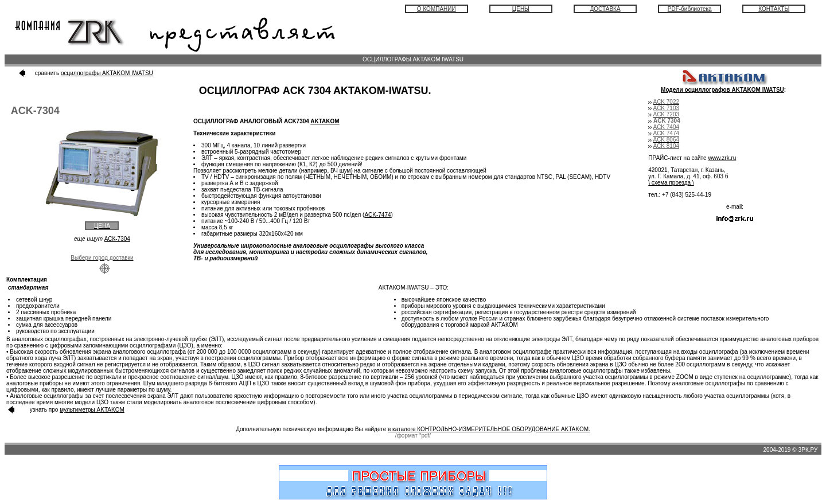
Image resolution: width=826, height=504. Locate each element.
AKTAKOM (325, 121)
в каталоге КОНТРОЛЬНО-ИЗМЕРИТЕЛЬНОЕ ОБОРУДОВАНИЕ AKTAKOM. (489, 429)
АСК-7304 (117, 239)
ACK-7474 (377, 215)
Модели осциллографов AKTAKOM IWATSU (722, 90)
